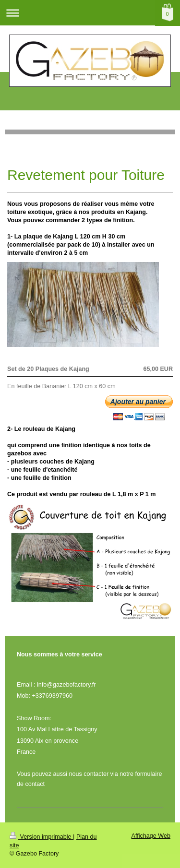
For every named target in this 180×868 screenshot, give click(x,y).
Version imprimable (41, 837)
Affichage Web (151, 836)
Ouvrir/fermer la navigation (90, 13)
